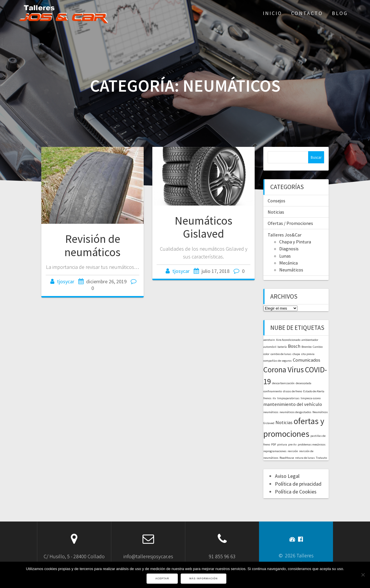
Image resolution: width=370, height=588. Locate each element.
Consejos (276, 201)
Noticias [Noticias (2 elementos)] (284, 422)
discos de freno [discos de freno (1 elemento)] (293, 391)
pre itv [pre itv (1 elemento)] (292, 444)
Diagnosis (289, 249)
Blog (340, 13)
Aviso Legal (287, 476)
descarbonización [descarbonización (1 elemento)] (283, 383)
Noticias (276, 212)
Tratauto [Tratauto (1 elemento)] (321, 458)
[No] (363, 575)
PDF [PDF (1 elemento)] (274, 444)
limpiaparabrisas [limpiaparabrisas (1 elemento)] (288, 398)
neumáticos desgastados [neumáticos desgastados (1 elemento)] (295, 412)
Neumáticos (291, 270)
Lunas (285, 256)
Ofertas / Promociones (290, 223)
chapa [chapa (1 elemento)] (296, 354)
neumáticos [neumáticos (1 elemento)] (271, 412)
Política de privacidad (298, 484)
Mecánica (288, 263)
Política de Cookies (296, 492)
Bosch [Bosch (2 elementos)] (294, 346)
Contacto (307, 13)
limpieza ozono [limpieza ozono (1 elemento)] (311, 398)
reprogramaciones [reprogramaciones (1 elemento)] (275, 451)
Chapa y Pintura (295, 242)
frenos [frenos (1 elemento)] (267, 398)
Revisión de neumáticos (92, 245)
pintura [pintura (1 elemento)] (282, 444)
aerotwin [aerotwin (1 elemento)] (269, 340)
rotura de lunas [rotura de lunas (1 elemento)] (305, 458)
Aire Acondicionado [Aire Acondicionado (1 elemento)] (288, 340)
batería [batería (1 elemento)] (282, 347)
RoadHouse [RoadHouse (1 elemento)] (287, 458)
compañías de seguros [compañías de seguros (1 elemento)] (277, 361)
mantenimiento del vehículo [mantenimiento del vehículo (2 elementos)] (293, 404)
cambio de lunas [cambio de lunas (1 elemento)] (281, 354)
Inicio (272, 13)
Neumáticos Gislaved (203, 227)
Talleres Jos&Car (285, 235)
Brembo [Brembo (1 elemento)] (307, 347)
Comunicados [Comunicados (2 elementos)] (307, 360)
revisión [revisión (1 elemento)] (293, 451)
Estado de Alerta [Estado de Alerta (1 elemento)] (314, 391)
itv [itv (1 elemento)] (274, 398)
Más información (203, 578)
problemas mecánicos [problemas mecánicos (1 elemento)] (312, 444)
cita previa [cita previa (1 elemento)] (308, 354)
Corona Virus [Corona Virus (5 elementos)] (284, 369)
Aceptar (162, 578)
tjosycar (66, 281)
